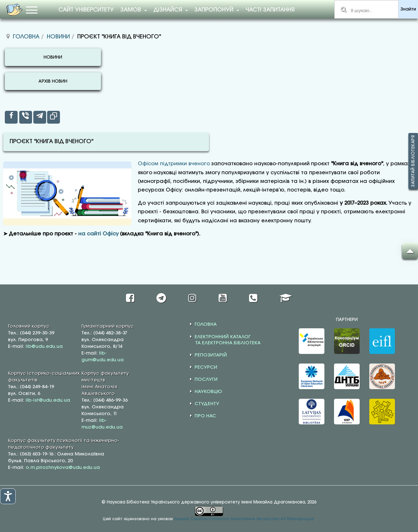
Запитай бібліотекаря (413, 161)
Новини (58, 37)
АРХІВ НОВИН (53, 82)
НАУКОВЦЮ (208, 392)
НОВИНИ (53, 57)
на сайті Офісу (98, 234)
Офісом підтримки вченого (174, 164)
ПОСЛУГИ (206, 380)
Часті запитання (270, 10)
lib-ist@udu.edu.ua (48, 400)
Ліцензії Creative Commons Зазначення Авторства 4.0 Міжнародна (244, 519)
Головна (26, 37)
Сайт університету (86, 10)
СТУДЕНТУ (207, 404)
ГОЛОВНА (206, 324)
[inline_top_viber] (26, 117)
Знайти (408, 9)
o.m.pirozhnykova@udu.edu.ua (63, 468)
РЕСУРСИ (206, 367)
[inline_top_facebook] (11, 117)
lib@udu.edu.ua (44, 347)
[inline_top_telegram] (40, 117)
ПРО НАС (205, 416)
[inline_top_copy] (54, 117)
